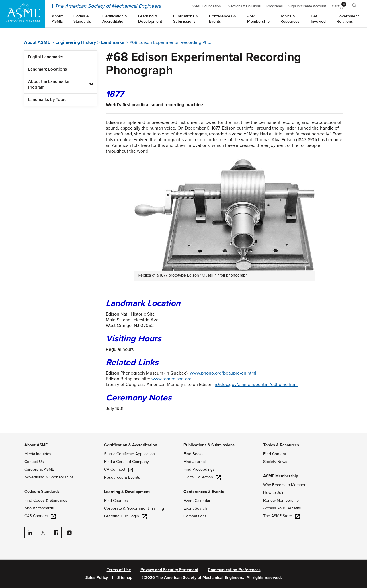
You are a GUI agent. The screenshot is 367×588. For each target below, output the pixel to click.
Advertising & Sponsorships (49, 477)
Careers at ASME (39, 469)
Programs (275, 6)
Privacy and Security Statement (169, 570)
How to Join (274, 493)
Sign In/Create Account (307, 6)
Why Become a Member (284, 485)
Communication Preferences (234, 570)
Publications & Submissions (209, 445)
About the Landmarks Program (49, 84)
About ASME (37, 42)
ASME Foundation (206, 6)
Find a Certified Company (126, 462)
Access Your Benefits (282, 508)
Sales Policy (97, 578)
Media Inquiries (38, 454)
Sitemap (125, 578)
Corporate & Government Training (134, 508)
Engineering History (76, 42)
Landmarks (113, 42)
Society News (275, 462)
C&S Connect (40, 516)
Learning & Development (127, 492)
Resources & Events (122, 477)
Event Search (195, 508)
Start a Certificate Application (129, 454)
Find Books (194, 454)
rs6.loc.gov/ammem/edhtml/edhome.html (256, 385)
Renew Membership (281, 500)
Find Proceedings (199, 469)
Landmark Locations (47, 69)
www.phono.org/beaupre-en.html (223, 373)
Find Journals (196, 462)
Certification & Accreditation (131, 445)
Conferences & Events (204, 492)
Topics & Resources (281, 445)
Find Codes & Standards (46, 500)
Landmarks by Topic (47, 100)
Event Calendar (197, 501)
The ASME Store (282, 516)
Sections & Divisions (244, 6)
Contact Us (34, 462)
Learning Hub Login (125, 516)
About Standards (39, 508)
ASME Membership (281, 476)
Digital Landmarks (46, 57)
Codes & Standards (42, 491)
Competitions (195, 516)
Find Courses (116, 501)
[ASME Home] (23, 14)
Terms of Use (119, 570)
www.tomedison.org (171, 379)
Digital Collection (202, 477)
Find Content (275, 454)
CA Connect (119, 469)
